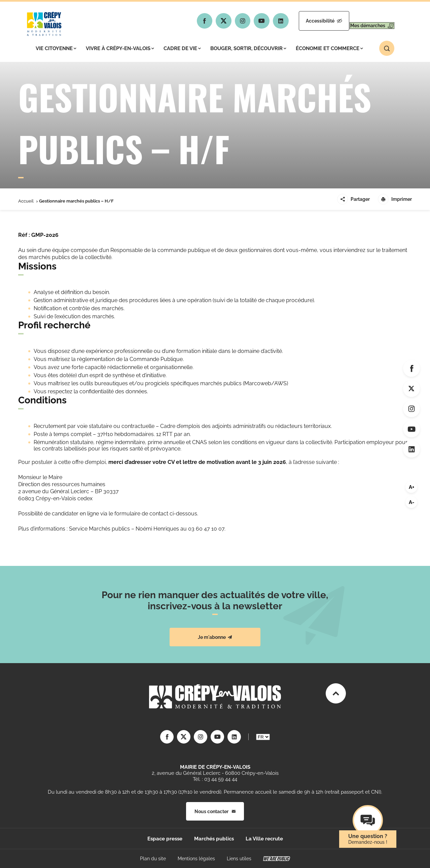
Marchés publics (214, 839)
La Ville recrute (264, 839)
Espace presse (165, 839)
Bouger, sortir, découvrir (248, 48)
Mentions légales (196, 859)
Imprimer (395, 199)
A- (411, 502)
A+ (411, 487)
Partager (353, 199)
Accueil (26, 201)
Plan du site (153, 859)
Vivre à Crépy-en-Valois (120, 48)
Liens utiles (239, 859)
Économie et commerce (329, 48)
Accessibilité (305, 21)
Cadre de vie (182, 48)
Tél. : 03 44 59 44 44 (215, 779)
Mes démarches (366, 21)
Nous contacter (215, 811)
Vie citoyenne (56, 48)
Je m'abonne (215, 637)
